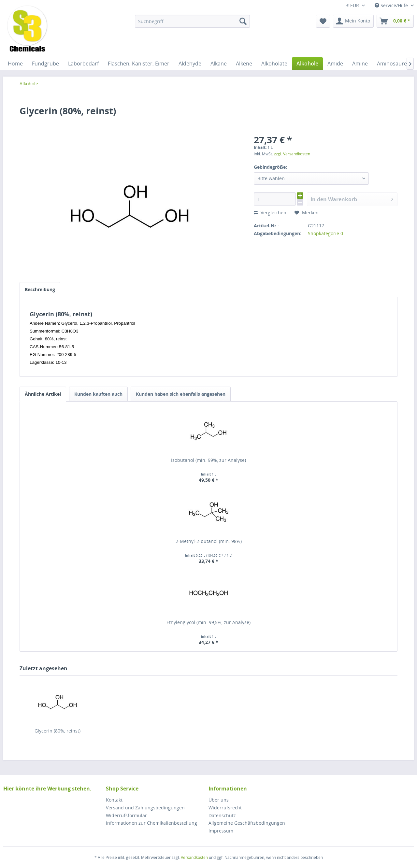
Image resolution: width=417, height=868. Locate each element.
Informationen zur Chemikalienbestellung (151, 823)
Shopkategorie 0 (325, 233)
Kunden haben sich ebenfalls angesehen (181, 394)
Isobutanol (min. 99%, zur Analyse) (208, 460)
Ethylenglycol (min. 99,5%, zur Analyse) (208, 622)
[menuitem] (192, 21)
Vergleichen (270, 213)
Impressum (221, 831)
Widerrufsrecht (225, 808)
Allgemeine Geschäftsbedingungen (247, 823)
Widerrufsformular (126, 815)
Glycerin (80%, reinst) (58, 731)
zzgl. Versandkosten (292, 154)
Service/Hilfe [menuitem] (392, 5)
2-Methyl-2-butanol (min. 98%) (209, 541)
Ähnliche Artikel (43, 394)
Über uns (219, 800)
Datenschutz (222, 815)
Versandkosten (194, 857)
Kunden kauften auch (98, 394)
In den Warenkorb (352, 199)
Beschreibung (40, 289)
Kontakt (114, 800)
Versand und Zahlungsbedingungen (145, 808)
